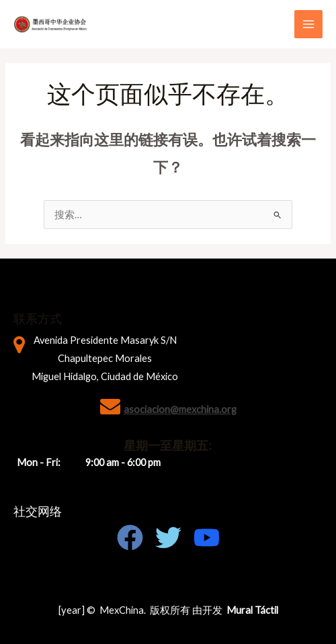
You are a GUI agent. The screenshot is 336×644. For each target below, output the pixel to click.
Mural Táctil (252, 610)
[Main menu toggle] (308, 24)
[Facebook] (130, 538)
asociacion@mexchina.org (180, 409)
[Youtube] (207, 538)
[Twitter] (168, 538)
